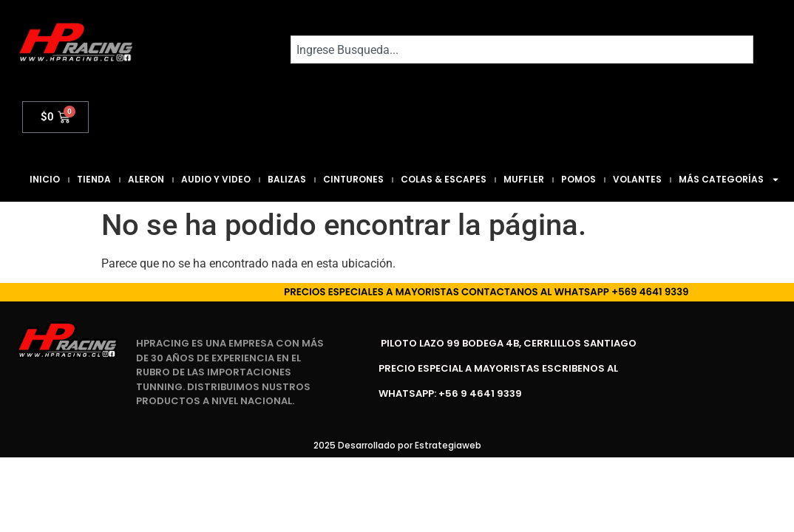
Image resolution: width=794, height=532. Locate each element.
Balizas (287, 179)
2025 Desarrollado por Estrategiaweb (397, 445)
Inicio (45, 179)
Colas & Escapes (444, 179)
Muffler (524, 179)
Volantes (637, 179)
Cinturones (353, 179)
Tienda (94, 179)
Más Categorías (729, 180)
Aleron (146, 179)
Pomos (578, 179)
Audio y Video (216, 179)
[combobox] (522, 50)
